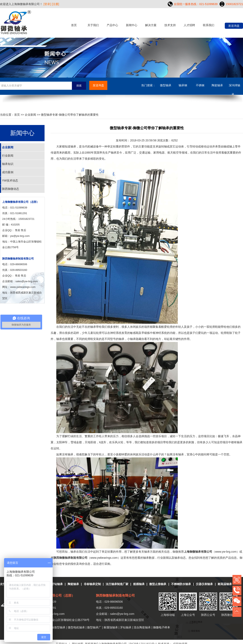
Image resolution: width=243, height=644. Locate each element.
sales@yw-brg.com (122, 614)
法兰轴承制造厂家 (117, 584)
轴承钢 (183, 85)
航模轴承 (139, 584)
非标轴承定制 (92, 584)
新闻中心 (132, 25)
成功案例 (8, 172)
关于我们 (93, 25)
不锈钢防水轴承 (181, 584)
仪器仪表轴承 (204, 584)
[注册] (55, 4)
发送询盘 (234, 26)
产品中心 (112, 25)
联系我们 (209, 25)
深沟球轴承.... (234, 87)
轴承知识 (8, 164)
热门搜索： (148, 85)
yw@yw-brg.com (20, 236)
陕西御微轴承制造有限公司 (18, 259)
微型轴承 (166, 85)
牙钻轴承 (57, 584)
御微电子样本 (162, 627)
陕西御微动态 (11, 189)
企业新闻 (30, 115)
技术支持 (170, 25)
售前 (18, 230)
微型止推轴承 (158, 584)
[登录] (47, 4)
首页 (74, 25)
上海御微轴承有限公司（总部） (21, 202)
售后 (23, 230)
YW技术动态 (10, 180)
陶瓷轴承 (217, 85)
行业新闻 (8, 156)
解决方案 (151, 25)
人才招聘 (189, 25)
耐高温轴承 (225, 584)
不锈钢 (200, 85)
